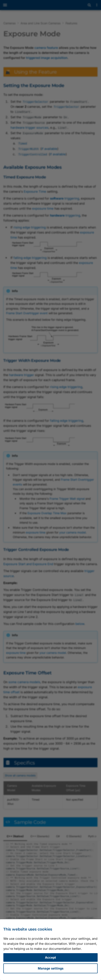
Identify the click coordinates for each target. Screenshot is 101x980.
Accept (50, 957)
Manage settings (51, 968)
